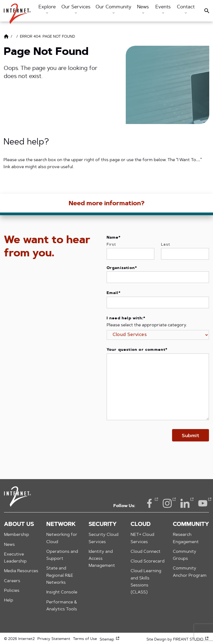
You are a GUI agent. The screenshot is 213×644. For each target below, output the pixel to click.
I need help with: (126, 319)
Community (191, 525)
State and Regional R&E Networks (60, 576)
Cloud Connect (146, 552)
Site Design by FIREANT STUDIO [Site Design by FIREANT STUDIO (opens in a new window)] (178, 640)
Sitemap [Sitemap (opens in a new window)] (110, 640)
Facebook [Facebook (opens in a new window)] (149, 503)
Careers (12, 581)
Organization (122, 268)
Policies (12, 591)
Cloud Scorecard (148, 561)
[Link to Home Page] (6, 38)
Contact (186, 9)
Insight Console (62, 592)
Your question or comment (137, 350)
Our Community (114, 9)
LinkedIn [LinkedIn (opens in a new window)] (185, 503)
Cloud (141, 525)
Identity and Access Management (102, 559)
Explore (47, 9)
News (143, 9)
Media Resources (21, 571)
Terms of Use (85, 639)
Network (61, 525)
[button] (17, 11)
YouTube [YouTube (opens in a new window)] (203, 503)
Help (9, 600)
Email (114, 293)
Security (103, 525)
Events (163, 9)
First (111, 245)
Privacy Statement (54, 639)
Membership (17, 535)
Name (114, 238)
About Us (19, 525)
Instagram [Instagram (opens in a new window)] (167, 503)
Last (166, 245)
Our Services (76, 9)
